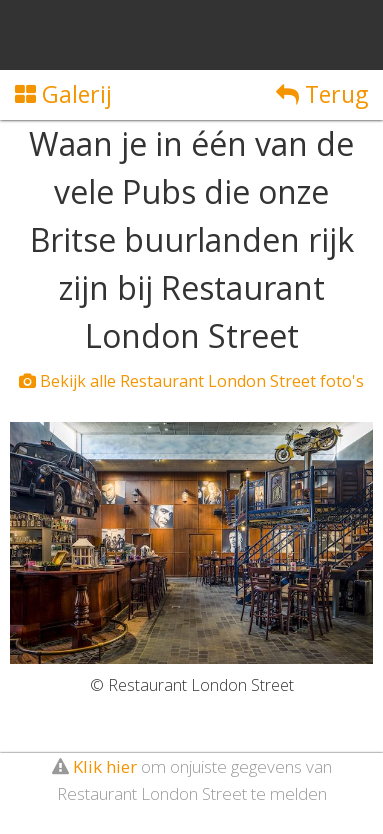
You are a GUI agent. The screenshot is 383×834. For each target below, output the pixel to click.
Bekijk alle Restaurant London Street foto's (191, 381)
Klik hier (105, 766)
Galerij (63, 94)
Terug (322, 94)
